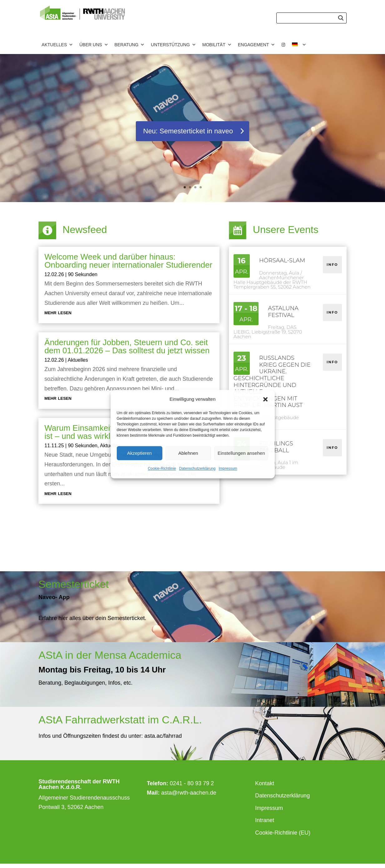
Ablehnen (188, 453)
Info (332, 265)
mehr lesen (58, 312)
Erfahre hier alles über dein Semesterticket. (92, 618)
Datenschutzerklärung (197, 469)
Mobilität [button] (217, 45)
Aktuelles (78, 360)
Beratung (130, 45)
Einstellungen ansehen (241, 453)
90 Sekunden (83, 274)
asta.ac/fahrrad (162, 736)
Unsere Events (286, 230)
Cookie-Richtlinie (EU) (283, 833)
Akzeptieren (139, 453)
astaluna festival (283, 312)
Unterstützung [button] (173, 45)
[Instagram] (284, 45)
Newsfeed (85, 230)
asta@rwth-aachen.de (189, 793)
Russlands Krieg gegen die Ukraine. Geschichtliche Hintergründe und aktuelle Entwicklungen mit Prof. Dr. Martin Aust (272, 382)
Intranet (265, 820)
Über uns (94, 45)
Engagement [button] (257, 45)
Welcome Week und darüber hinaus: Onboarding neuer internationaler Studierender (128, 261)
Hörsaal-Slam (282, 260)
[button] (265, 399)
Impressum (228, 469)
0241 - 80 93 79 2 (192, 783)
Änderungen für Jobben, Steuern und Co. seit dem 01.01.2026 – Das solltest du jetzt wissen (127, 346)
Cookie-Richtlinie (162, 469)
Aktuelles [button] (57, 45)
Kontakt (265, 783)
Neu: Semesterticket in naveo (188, 132)
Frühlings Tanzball (276, 447)
